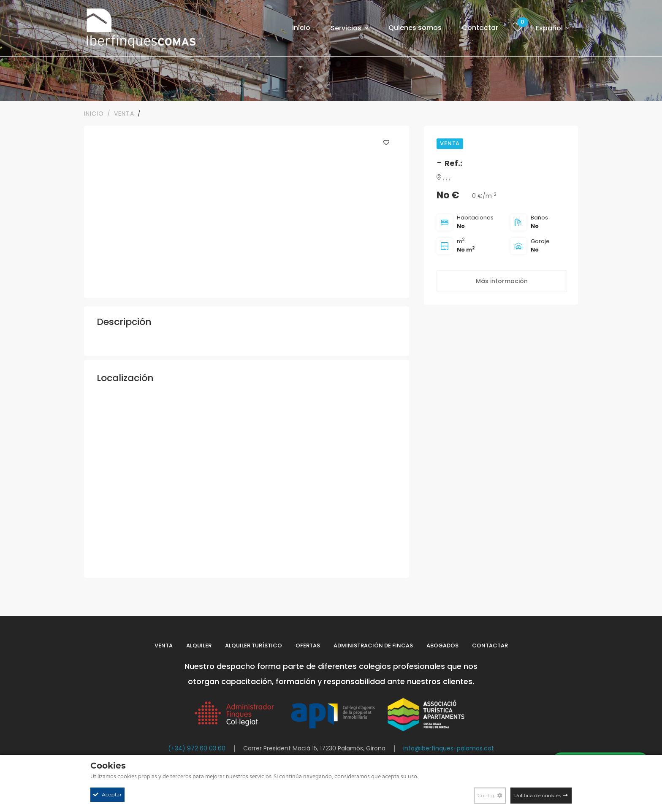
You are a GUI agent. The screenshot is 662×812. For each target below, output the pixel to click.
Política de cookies (538, 795)
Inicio (301, 28)
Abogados (442, 646)
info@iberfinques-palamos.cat (449, 748)
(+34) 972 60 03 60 (197, 748)
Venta (164, 646)
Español (550, 28)
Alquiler (199, 646)
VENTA (124, 114)
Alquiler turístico (254, 646)
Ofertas (308, 646)
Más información (502, 281)
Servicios (347, 28)
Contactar (480, 28)
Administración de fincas (373, 646)
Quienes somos (415, 28)
